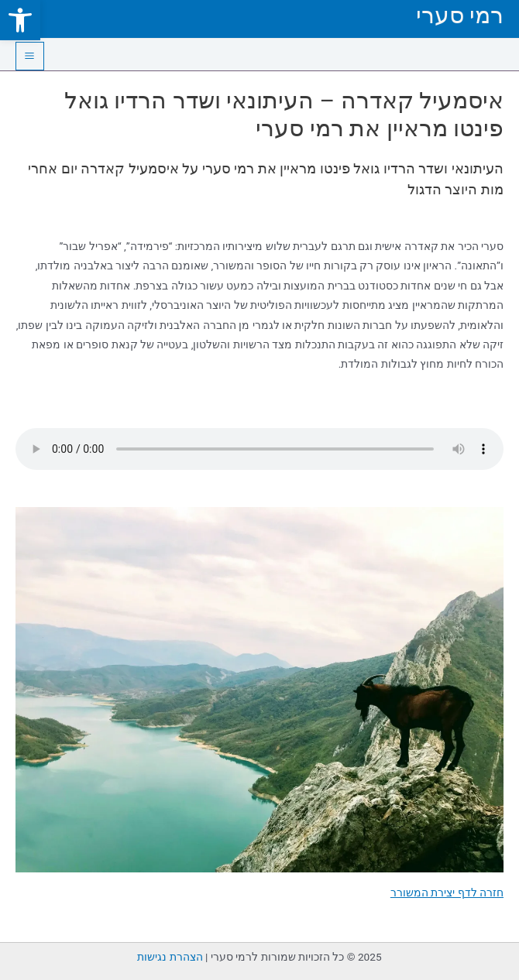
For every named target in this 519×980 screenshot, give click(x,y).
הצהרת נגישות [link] (170, 957)
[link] (20, 20)
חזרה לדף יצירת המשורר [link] (447, 893)
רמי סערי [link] (460, 15)
